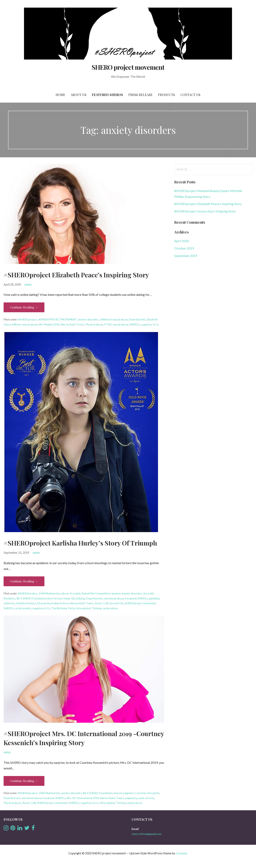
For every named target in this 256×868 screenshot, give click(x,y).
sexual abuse (120, 324)
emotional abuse (114, 598)
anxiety (116, 593)
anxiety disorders (88, 319)
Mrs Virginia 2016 (49, 324)
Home (60, 95)
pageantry (131, 798)
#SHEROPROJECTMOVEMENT (58, 319)
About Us (78, 95)
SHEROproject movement (140, 603)
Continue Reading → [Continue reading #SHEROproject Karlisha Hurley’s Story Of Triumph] (24, 581)
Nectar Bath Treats (72, 324)
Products (166, 95)
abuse (65, 593)
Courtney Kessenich (147, 793)
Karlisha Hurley (25, 603)
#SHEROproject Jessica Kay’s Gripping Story (205, 211)
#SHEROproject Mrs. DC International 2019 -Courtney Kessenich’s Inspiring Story (84, 738)
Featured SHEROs (107, 95)
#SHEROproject (28, 319)
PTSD (108, 324)
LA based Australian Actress (52, 603)
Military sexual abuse (25, 324)
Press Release (140, 95)
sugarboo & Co (150, 324)
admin (28, 284)
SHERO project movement (128, 67)
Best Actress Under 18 (61, 598)
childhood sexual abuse (114, 319)
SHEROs (134, 324)
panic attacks (146, 798)
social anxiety (23, 608)
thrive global (83, 608)
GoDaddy (181, 853)
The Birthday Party (63, 608)
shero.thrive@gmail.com (146, 834)
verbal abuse (110, 608)
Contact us (190, 95)
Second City (116, 603)
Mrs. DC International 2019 (83, 798)
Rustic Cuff (101, 603)
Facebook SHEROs (136, 598)
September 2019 (186, 256)
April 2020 (181, 241)
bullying (80, 598)
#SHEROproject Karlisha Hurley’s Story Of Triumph (80, 543)
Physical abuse (94, 324)
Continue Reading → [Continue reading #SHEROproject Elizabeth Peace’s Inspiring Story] (24, 307)
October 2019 (184, 248)
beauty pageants (124, 793)
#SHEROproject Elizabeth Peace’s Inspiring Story (76, 275)
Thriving (96, 608)
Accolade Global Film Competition (90, 593)
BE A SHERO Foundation (31, 598)
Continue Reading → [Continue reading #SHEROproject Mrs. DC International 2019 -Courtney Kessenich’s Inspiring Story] (24, 781)
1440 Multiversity (49, 593)
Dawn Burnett (137, 319)
